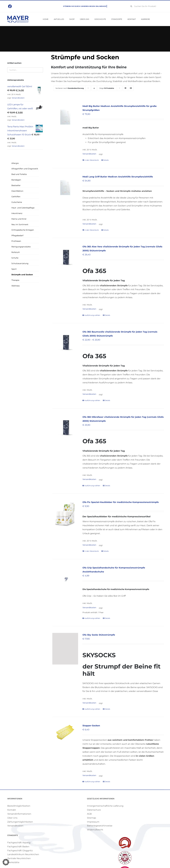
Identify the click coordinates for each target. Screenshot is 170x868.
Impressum (93, 822)
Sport (14, 269)
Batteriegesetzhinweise (100, 826)
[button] (6, 862)
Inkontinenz (17, 213)
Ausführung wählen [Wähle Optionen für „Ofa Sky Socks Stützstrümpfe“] (92, 709)
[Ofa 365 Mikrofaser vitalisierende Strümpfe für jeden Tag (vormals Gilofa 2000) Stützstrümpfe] (65, 428)
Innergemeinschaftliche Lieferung (105, 806)
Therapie (15, 280)
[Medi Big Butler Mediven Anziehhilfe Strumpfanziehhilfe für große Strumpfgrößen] (65, 117)
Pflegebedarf (17, 236)
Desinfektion (17, 191)
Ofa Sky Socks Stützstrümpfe (99, 635)
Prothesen (16, 241)
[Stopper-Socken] (65, 732)
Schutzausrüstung (20, 263)
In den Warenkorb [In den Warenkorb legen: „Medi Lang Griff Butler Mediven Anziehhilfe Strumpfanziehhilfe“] (92, 230)
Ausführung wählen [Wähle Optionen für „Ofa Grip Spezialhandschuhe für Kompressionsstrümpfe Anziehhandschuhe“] (92, 618)
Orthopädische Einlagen (23, 230)
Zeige (107, 88)
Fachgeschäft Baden (18, 847)
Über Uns (12, 818)
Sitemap (92, 818)
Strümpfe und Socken (22, 275)
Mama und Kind (19, 219)
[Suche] (131, 6)
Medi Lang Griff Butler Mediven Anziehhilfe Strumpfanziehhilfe (118, 177)
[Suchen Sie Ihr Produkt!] (146, 6)
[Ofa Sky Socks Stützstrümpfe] (65, 649)
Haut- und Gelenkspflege (23, 208)
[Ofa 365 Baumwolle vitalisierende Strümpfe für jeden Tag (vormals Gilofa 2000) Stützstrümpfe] (65, 343)
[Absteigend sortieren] (94, 88)
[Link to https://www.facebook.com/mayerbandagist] (10, 6)
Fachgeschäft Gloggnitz (20, 851)
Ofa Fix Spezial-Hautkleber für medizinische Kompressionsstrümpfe (121, 502)
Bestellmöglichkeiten (19, 806)
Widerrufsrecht (95, 830)
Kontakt (12, 810)
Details (106, 160)
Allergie (15, 163)
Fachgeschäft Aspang (19, 843)
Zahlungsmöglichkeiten (20, 822)
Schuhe (15, 258)
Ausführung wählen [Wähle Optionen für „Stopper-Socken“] (92, 782)
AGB (89, 814)
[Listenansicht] (131, 88)
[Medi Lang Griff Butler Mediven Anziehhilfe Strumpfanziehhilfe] (65, 188)
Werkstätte (13, 862)
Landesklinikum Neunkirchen (23, 854)
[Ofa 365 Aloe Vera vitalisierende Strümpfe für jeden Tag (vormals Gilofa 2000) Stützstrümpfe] (65, 258)
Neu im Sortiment (20, 224)
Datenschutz (94, 810)
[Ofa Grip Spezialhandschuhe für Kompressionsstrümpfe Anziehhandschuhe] (65, 579)
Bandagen (16, 180)
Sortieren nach (70, 88)
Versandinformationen (19, 814)
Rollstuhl (16, 252)
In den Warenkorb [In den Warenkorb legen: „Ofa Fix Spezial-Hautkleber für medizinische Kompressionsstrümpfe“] (92, 551)
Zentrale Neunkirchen (19, 858)
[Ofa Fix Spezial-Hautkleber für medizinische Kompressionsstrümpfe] (65, 515)
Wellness (16, 286)
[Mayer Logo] (18, 17)
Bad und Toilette (19, 174)
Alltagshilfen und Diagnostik (25, 169)
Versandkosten (89, 154)
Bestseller (16, 185)
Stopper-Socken (91, 726)
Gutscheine (17, 202)
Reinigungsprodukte (21, 247)
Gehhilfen (16, 197)
